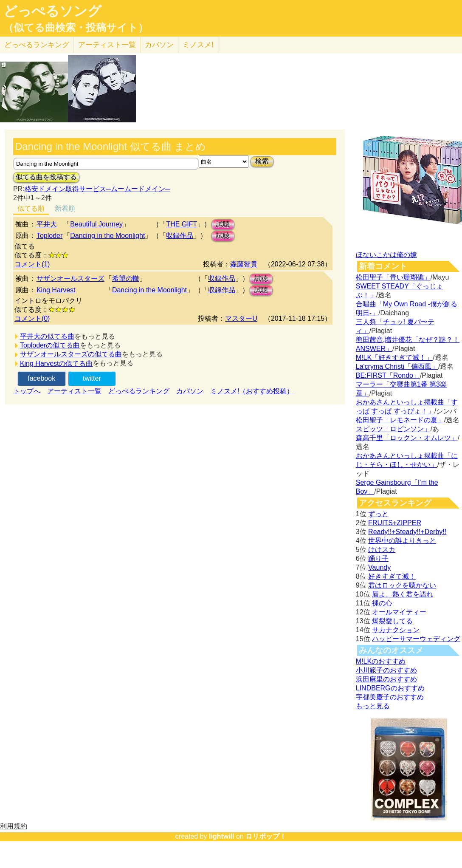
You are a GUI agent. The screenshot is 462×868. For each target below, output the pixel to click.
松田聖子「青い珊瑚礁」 (393, 277)
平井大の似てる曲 (47, 336)
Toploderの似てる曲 (50, 345)
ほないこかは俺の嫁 (386, 255)
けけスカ (382, 550)
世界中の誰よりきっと (402, 541)
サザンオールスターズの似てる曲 (71, 354)
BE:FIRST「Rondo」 (388, 375)
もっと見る (373, 706)
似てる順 (31, 208)
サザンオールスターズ (70, 278)
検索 (262, 161)
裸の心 (382, 603)
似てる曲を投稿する (46, 177)
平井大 (47, 224)
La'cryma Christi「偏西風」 (397, 366)
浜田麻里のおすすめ (386, 679)
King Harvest (56, 290)
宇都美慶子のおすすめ (390, 697)
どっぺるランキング (139, 391)
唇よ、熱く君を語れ (403, 594)
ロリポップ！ (266, 836)
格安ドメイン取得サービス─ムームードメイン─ (97, 189)
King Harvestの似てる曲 (56, 363)
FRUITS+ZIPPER (395, 523)
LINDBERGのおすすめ (390, 688)
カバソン (159, 45)
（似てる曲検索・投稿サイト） (76, 28)
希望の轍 (126, 278)
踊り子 (378, 558)
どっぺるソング (52, 11)
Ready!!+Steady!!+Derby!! (407, 532)
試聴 (223, 224)
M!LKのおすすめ (381, 661)
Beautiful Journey (96, 224)
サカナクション (396, 630)
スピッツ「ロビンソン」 (393, 429)
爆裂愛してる (392, 621)
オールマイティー (399, 612)
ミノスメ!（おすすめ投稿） (252, 391)
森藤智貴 (244, 264)
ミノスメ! (198, 45)
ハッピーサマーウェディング (416, 639)
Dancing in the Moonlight (107, 236)
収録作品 (180, 236)
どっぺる (37, 45)
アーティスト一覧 (74, 391)
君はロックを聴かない (402, 585)
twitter (92, 378)
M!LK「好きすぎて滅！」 (394, 358)
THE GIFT (182, 224)
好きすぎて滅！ (392, 576)
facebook (41, 378)
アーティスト (107, 45)
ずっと (378, 514)
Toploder (49, 236)
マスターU (241, 318)
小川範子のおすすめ (386, 670)
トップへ (27, 391)
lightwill (222, 836)
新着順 (65, 208)
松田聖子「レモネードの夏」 (400, 420)
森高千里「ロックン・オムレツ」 (407, 438)
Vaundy (379, 567)
